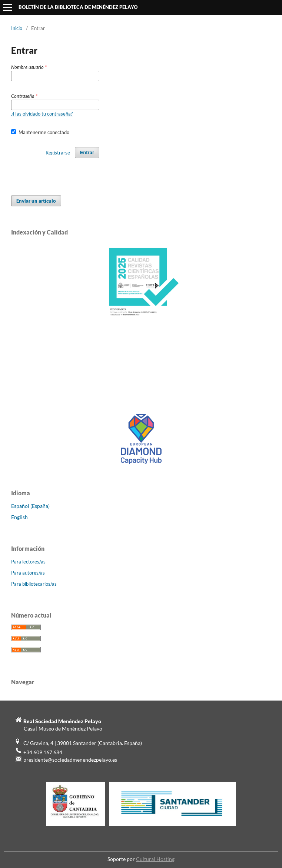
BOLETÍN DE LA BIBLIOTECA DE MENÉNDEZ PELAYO (78, 7)
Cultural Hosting (155, 859)
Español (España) (30, 506)
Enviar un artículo (36, 201)
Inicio (17, 28)
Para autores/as (28, 573)
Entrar (87, 152)
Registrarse (58, 153)
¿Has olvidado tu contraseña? (42, 114)
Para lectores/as (28, 562)
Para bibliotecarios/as (34, 584)
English (19, 517)
